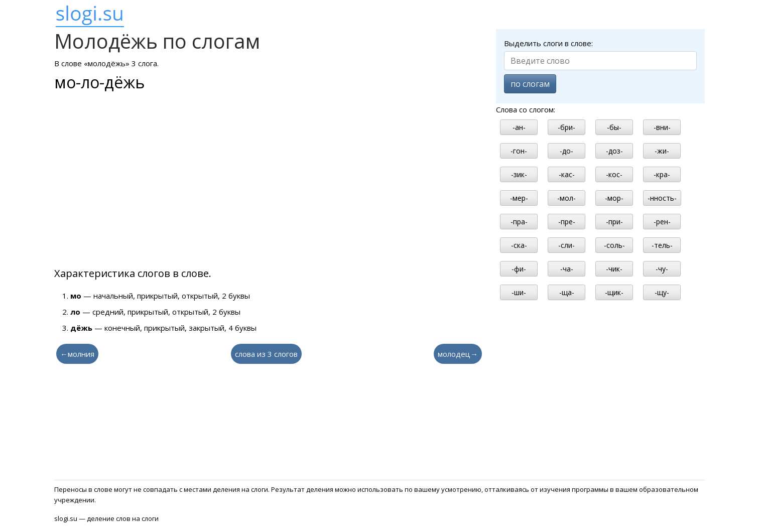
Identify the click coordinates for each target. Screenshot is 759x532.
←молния (77, 354)
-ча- (567, 269)
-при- (614, 222)
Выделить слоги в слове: (548, 43)
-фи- (519, 269)
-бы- (614, 127)
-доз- (614, 151)
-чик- (614, 269)
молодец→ (458, 354)
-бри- (566, 127)
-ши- (519, 292)
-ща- (567, 292)
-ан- (519, 127)
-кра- (662, 174)
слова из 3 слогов (266, 354)
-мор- (614, 198)
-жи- (662, 151)
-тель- (662, 245)
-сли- (566, 245)
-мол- (566, 198)
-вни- (662, 127)
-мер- (519, 198)
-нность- (662, 198)
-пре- (567, 222)
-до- (566, 151)
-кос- (614, 174)
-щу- (662, 292)
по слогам (530, 84)
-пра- (519, 222)
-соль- (614, 245)
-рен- (662, 222)
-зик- (519, 174)
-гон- (519, 151)
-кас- (567, 174)
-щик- (614, 292)
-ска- (519, 245)
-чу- (662, 269)
